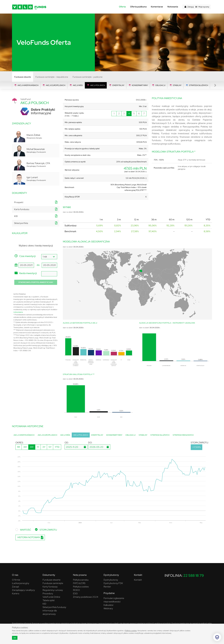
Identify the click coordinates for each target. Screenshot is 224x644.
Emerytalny (117, 85)
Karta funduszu (22, 209)
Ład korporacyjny (21, 583)
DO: (90, 443)
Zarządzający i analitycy (23, 590)
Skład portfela (21, 223)
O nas (15, 575)
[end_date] (49, 265)
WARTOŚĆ (26, 530)
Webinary (108, 608)
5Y (50, 447)
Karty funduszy (50, 587)
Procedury (48, 593)
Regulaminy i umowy (53, 590)
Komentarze (157, 7)
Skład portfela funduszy (54, 607)
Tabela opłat (49, 600)
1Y (38, 447)
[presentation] (215, 85)
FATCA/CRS (79, 583)
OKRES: (19, 443)
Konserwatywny (138, 85)
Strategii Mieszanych (183, 435)
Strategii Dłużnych (197, 85)
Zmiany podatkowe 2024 (86, 597)
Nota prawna (80, 575)
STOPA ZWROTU (48, 530)
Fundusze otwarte (23, 77)
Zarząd (15, 587)
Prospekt (19, 202)
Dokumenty (49, 575)
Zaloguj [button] (191, 7)
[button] (185, 7)
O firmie (16, 580)
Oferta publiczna (138, 7)
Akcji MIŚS (76, 85)
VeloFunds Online (51, 597)
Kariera (16, 593)
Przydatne (109, 593)
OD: (67, 443)
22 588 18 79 (194, 576)
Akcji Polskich (96, 85)
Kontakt (138, 575)
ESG (75, 593)
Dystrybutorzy (111, 575)
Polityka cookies (81, 587)
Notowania (173, 7)
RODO (76, 590)
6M (32, 447)
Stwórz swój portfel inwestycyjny (36, 282)
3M (25, 447)
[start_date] (26, 265)
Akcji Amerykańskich (26, 85)
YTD (57, 447)
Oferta (122, 7)
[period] (49, 257)
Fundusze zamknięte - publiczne (87, 77)
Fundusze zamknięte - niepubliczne (52, 77)
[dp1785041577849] (99, 447)
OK (15, 638)
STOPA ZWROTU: (200, 443)
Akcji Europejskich (54, 85)
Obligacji (158, 85)
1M (18, 447)
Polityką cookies (131, 631)
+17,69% (196, 447)
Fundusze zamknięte (53, 583)
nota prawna (18, 312)
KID (16, 216)
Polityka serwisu (81, 580)
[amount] (49, 274)
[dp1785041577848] (76, 447)
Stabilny (175, 85)
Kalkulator (109, 605)
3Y (44, 447)
